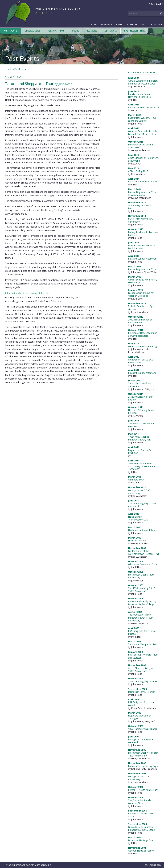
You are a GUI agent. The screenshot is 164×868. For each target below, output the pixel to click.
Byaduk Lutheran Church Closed (141, 815)
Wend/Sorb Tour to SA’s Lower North (141, 361)
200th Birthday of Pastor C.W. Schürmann (143, 159)
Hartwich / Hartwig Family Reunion (141, 411)
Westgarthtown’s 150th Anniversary (140, 778)
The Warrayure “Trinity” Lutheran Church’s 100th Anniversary (141, 618)
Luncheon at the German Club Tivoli (141, 146)
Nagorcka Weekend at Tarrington (140, 717)
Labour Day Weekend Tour (142, 269)
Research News (56, 31)
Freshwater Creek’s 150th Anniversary (141, 576)
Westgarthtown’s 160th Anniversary (140, 491)
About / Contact (152, 24)
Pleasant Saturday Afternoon (143, 182)
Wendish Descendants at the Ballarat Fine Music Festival (143, 133)
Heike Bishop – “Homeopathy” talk (138, 518)
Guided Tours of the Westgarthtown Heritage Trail (143, 552)
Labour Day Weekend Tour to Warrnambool (142, 194)
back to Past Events (16, 69)
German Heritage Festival (141, 851)
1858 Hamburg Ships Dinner (143, 681)
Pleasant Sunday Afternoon (142, 259)
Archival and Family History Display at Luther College (142, 603)
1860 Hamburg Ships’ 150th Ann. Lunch (142, 505)
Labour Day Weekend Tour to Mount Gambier (142, 119)
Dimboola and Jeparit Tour (142, 530)
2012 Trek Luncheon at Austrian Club (140, 321)
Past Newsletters (135, 31)
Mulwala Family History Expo (143, 766)
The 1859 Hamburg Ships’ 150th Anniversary (141, 590)
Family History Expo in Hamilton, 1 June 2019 (140, 95)
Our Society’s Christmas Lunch (140, 207)
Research (107, 24)
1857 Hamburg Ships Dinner (143, 729)
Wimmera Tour (136, 480)
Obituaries (111, 31)
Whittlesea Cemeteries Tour (143, 564)
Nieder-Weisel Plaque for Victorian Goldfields (141, 294)
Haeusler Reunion (137, 541)
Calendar (132, 24)
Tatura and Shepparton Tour (143, 644)
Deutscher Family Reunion (142, 692)
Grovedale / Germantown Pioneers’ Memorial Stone (141, 828)
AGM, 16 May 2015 (138, 171)
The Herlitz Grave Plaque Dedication (141, 425)
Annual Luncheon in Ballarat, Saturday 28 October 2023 (143, 82)
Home (94, 24)
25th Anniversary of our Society (140, 398)
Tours (76, 31)
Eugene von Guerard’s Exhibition (139, 451)
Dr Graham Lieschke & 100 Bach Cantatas (142, 247)
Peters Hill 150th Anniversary (143, 790)
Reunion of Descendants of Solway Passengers (142, 334)
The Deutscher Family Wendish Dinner (139, 802)
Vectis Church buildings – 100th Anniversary (141, 670)
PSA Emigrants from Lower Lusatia (142, 632)
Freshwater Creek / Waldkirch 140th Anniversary (143, 754)
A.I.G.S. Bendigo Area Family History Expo (143, 281)
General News (33, 31)
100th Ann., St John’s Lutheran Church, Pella (140, 438)
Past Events (10, 31)
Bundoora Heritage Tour (141, 840)
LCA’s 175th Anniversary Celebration (141, 220)
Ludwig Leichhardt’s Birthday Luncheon (143, 234)
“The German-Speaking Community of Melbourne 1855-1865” (141, 466)
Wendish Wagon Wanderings (143, 346)
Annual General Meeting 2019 (143, 107)
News (119, 24)
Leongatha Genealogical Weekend (141, 741)
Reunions (92, 31)
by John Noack (39, 84)
